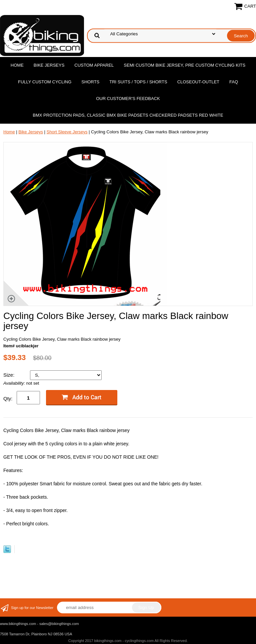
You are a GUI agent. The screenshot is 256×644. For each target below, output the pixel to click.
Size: (10, 375)
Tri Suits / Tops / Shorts (138, 82)
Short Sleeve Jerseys (67, 132)
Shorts (90, 82)
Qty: (8, 398)
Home (17, 65)
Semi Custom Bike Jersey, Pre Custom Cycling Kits (184, 65)
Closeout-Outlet (198, 82)
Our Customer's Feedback (128, 98)
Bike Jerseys (49, 65)
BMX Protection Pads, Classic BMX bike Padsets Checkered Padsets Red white (128, 115)
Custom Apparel (94, 65)
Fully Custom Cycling (45, 82)
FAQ (234, 82)
